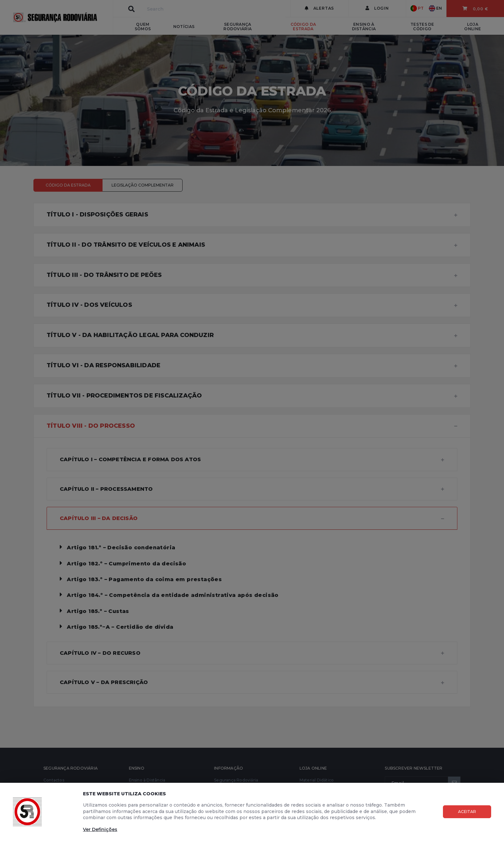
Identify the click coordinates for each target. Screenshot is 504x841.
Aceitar (467, 812)
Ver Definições (100, 829)
